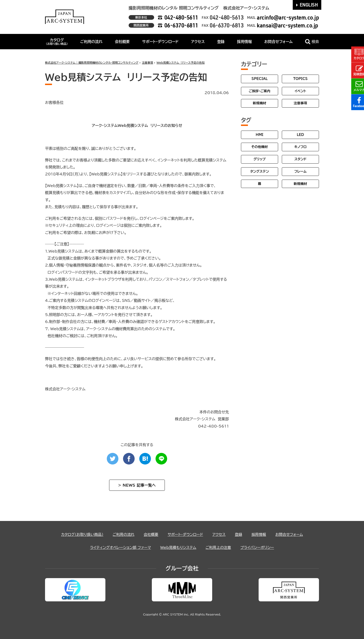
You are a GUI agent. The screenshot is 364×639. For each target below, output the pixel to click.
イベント (300, 91)
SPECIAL (260, 79)
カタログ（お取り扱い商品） (81, 534)
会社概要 (122, 42)
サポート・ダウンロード (160, 42)
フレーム (300, 171)
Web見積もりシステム (178, 547)
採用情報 (244, 42)
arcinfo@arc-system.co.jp (288, 17)
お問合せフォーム (278, 42)
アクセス (198, 42)
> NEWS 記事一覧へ (137, 485)
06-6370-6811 (181, 25)
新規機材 (260, 103)
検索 (312, 42)
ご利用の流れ (91, 42)
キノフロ (300, 147)
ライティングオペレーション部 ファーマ (120, 547)
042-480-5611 (181, 17)
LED (300, 135)
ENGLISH (307, 5)
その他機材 (259, 147)
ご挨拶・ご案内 (260, 91)
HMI (260, 135)
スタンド (300, 159)
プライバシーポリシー (258, 547)
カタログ (57, 42)
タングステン (259, 171)
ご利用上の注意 (219, 547)
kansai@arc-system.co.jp (288, 25)
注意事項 (300, 103)
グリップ (260, 159)
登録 (221, 42)
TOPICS (300, 79)
